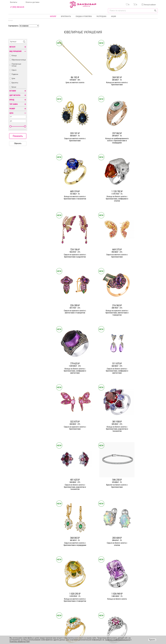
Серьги (14, 70)
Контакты (14, 2)
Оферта (135, 600)
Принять (152, 640)
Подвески (15, 74)
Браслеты (15, 83)
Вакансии (60, 608)
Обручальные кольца (19, 60)
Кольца (14, 56)
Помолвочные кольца (16, 65)
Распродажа (101, 16)
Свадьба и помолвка (84, 16)
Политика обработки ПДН (20, 642)
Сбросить (18, 143)
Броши (14, 87)
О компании (61, 592)
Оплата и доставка (32, 2)
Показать (18, 136)
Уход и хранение (109, 604)
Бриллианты (66, 16)
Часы (82, 608)
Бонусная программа (110, 596)
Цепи (13, 78)
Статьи (59, 596)
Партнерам (61, 600)
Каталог (53, 16)
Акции (113, 16)
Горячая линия (138, 592)
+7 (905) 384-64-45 (17, 7)
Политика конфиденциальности (144, 596)
